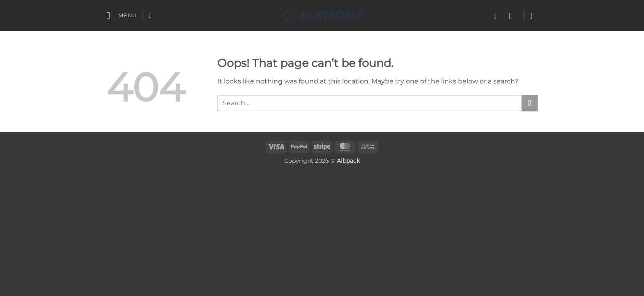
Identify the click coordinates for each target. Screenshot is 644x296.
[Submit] (530, 103)
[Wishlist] (495, 16)
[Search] (152, 16)
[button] (122, 15)
